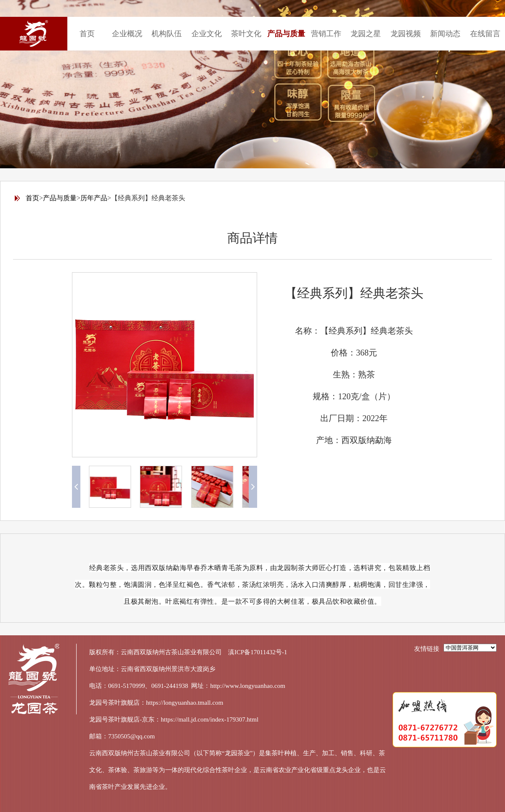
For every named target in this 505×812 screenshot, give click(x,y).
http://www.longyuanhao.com (248, 686)
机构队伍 (167, 34)
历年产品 (94, 198)
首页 (87, 34)
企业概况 (127, 34)
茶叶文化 (246, 34)
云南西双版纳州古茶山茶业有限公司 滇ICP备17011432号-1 (204, 652)
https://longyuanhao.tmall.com (185, 703)
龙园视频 (406, 34)
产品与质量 (286, 34)
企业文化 (207, 34)
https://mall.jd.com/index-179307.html (210, 719)
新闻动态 (445, 34)
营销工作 (326, 34)
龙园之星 (366, 34)
